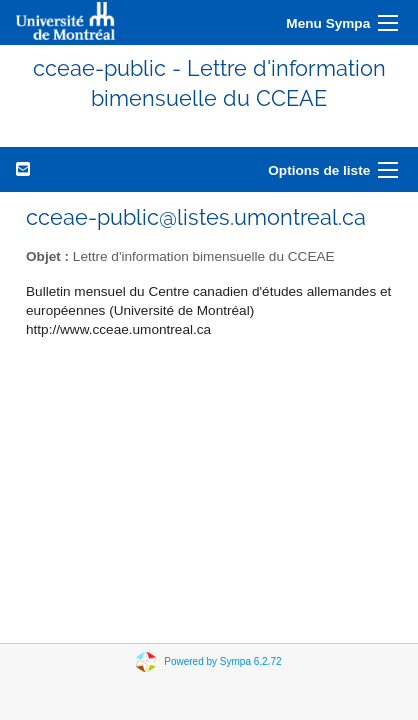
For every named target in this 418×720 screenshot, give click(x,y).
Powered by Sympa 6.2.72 (222, 660)
